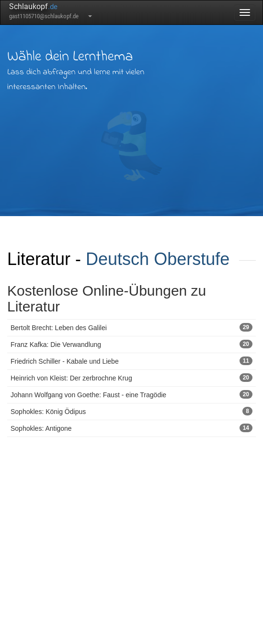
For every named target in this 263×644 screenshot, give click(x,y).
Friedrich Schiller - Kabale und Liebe (131, 361)
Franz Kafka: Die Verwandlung (131, 344)
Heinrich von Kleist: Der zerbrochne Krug (131, 378)
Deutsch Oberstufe (158, 259)
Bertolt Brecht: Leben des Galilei (131, 327)
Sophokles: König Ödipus (131, 411)
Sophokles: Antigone (131, 428)
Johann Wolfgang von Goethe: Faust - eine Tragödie (131, 394)
